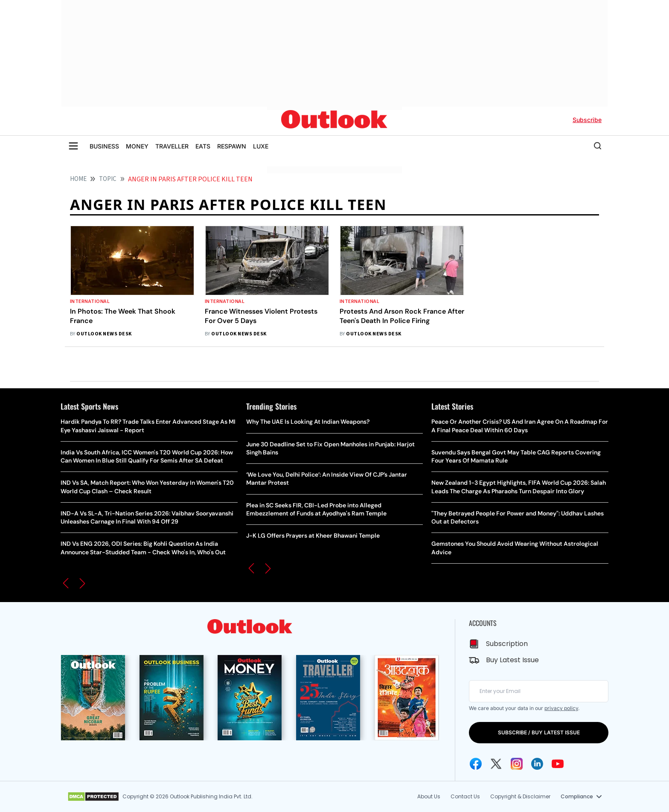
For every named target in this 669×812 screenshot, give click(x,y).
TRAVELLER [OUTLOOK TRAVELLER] (172, 146)
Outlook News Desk (104, 334)
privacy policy (561, 708)
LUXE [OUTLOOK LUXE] (261, 146)
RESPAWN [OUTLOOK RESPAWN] (232, 146)
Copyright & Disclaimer (520, 796)
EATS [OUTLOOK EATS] (203, 146)
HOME (78, 179)
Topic (108, 179)
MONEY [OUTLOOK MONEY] (137, 146)
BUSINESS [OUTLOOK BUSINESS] (104, 146)
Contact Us (465, 796)
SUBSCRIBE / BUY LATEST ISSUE (539, 732)
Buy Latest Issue (512, 660)
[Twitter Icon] (496, 764)
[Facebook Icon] (476, 764)
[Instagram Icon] (517, 764)
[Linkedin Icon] (537, 764)
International (90, 301)
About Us (429, 796)
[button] (66, 583)
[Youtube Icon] (558, 764)
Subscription (507, 644)
